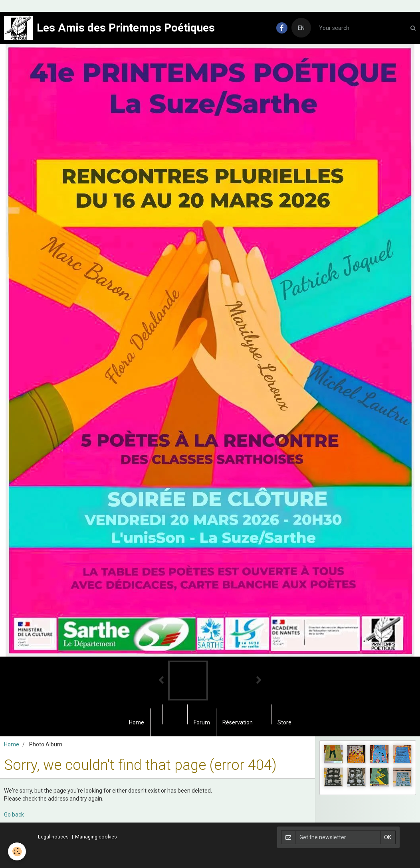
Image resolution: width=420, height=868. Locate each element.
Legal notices (53, 837)
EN (301, 28)
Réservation (238, 722)
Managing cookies (96, 837)
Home (137, 722)
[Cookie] (17, 851)
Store (284, 722)
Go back (14, 815)
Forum (202, 722)
